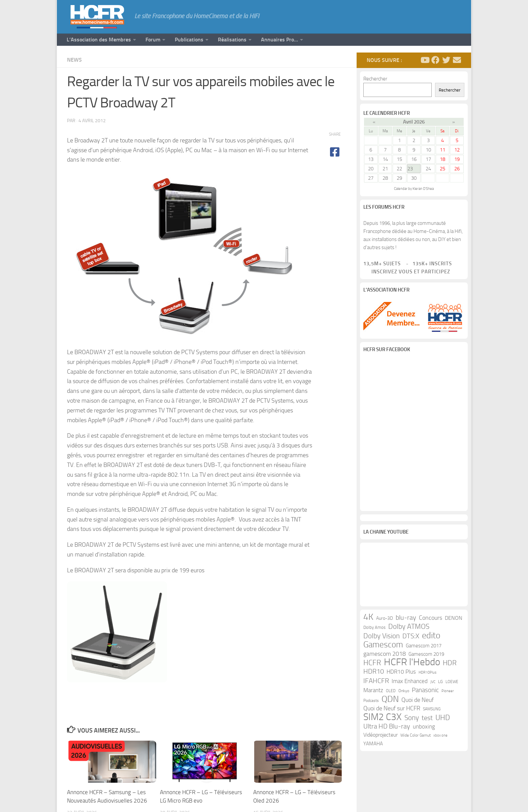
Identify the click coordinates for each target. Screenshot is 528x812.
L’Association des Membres (99, 40)
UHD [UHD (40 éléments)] (443, 718)
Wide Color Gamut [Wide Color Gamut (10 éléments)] (416, 735)
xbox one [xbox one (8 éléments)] (440, 735)
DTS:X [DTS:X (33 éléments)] (411, 636)
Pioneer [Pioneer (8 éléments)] (448, 691)
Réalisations (232, 40)
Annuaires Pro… (279, 40)
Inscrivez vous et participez (407, 272)
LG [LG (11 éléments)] (440, 682)
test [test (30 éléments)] (427, 718)
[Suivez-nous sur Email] (457, 60)
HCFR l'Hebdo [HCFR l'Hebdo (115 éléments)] (412, 662)
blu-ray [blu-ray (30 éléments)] (406, 618)
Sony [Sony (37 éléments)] (412, 718)
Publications (189, 40)
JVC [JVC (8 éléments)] (433, 682)
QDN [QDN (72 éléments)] (390, 699)
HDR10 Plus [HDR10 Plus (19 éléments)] (401, 672)
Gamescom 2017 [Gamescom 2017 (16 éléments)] (424, 646)
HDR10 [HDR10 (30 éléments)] (374, 671)
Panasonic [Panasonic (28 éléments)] (425, 690)
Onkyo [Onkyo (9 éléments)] (404, 691)
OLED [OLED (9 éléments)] (391, 691)
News (74, 60)
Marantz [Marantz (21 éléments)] (373, 690)
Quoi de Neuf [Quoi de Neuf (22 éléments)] (418, 700)
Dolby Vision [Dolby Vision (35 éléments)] (382, 636)
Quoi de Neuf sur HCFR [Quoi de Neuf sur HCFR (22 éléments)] (392, 708)
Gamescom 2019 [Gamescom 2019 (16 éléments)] (426, 654)
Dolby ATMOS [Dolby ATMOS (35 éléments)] (409, 627)
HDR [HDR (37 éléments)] (450, 663)
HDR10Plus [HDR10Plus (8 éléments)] (427, 672)
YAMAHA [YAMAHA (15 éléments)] (373, 744)
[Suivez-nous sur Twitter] (446, 60)
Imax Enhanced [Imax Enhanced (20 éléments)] (410, 681)
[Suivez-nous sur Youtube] (425, 60)
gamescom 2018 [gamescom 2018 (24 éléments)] (385, 654)
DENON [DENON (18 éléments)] (454, 618)
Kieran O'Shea (423, 189)
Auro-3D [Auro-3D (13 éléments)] (385, 618)
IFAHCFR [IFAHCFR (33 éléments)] (376, 681)
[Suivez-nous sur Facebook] (435, 60)
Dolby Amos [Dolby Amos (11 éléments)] (374, 627)
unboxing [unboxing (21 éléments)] (424, 726)
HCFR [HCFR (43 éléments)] (372, 663)
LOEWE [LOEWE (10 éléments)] (452, 682)
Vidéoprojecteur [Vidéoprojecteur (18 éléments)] (381, 735)
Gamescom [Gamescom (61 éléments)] (383, 645)
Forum (153, 40)
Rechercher (375, 79)
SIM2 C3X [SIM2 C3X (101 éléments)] (383, 717)
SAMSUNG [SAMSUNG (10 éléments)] (432, 709)
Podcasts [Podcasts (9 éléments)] (371, 701)
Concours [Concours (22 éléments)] (431, 618)
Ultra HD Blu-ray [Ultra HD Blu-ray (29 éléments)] (387, 726)
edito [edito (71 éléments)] (431, 636)
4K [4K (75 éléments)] (368, 617)
